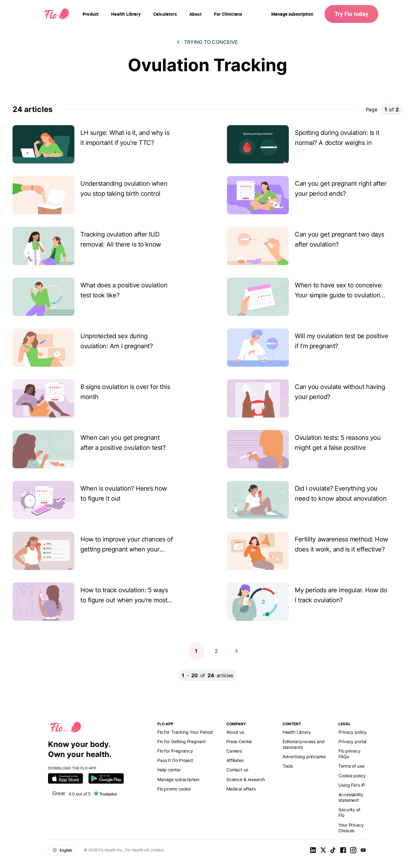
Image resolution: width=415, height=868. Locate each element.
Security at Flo (349, 812)
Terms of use (351, 766)
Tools (288, 766)
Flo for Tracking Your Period (185, 732)
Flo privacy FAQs (349, 754)
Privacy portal (352, 741)
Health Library (297, 732)
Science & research (246, 779)
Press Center (239, 741)
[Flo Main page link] (57, 14)
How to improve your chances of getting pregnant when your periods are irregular (127, 549)
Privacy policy (353, 732)
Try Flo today (351, 14)
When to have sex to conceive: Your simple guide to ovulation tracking (339, 295)
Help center (169, 770)
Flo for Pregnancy (175, 751)
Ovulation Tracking (207, 65)
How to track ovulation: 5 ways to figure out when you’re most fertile (124, 600)
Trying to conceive (211, 42)
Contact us (237, 770)
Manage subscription (292, 14)
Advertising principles (304, 756)
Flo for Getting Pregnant (181, 741)
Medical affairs (241, 789)
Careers (234, 751)
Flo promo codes (174, 789)
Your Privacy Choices (351, 828)
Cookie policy (352, 776)
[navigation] (91, 14)
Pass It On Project (175, 760)
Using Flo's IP (352, 785)
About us (235, 732)
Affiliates (235, 760)
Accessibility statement (351, 797)
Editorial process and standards (304, 744)
